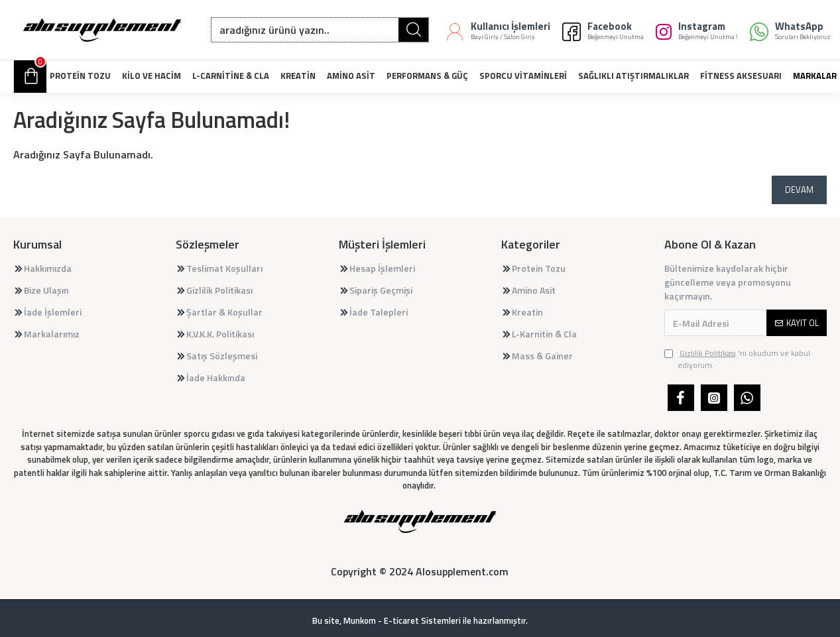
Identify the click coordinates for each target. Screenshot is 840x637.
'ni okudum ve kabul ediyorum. (737, 359)
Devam (799, 190)
